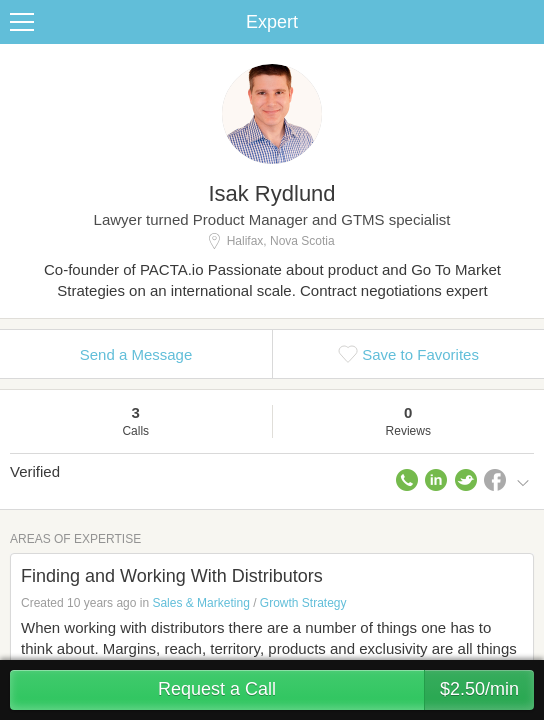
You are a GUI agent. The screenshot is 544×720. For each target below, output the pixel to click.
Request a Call (346, 690)
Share (524, 22)
